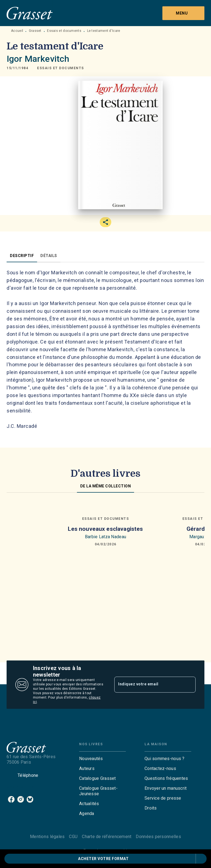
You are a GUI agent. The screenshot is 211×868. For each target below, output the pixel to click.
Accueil (17, 31)
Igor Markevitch (38, 59)
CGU (73, 837)
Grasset (35, 31)
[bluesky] (30, 799)
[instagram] (21, 799)
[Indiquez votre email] (148, 685)
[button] (61, 68)
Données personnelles (158, 837)
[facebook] (11, 799)
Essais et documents (64, 31)
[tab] (22, 256)
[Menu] (183, 13)
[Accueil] (30, 13)
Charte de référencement (107, 837)
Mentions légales (47, 837)
